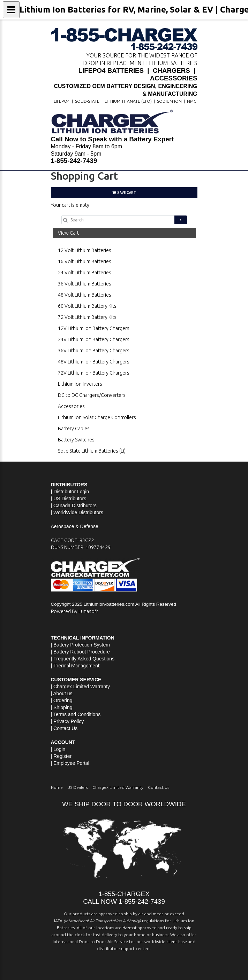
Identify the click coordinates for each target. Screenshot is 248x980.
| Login (58, 749)
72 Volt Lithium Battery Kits (87, 317)
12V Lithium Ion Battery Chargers (94, 328)
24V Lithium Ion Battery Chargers (94, 339)
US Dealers (78, 787)
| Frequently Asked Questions (83, 659)
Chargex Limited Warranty (118, 787)
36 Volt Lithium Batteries (85, 284)
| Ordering (62, 700)
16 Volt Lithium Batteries (85, 261)
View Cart (68, 233)
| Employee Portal (70, 763)
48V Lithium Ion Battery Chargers (94, 362)
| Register (61, 756)
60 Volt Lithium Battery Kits (87, 306)
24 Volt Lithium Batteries (85, 273)
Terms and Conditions (77, 714)
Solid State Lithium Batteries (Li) (92, 451)
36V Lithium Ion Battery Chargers (94, 351)
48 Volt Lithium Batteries (85, 295)
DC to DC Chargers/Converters (92, 395)
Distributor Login (71, 492)
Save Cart (124, 193)
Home (57, 787)
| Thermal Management (75, 666)
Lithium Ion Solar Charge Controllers (97, 417)
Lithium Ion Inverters (80, 384)
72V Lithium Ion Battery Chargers (94, 373)
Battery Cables (74, 429)
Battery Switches (76, 440)
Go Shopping (65, 212)
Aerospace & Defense (75, 526)
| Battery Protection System (80, 645)
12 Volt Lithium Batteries (85, 250)
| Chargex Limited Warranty (81, 687)
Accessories (71, 406)
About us (63, 693)
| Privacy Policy (67, 721)
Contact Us (65, 728)
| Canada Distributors (74, 505)
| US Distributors (69, 499)
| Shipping (62, 707)
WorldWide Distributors (78, 512)
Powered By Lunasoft (74, 611)
